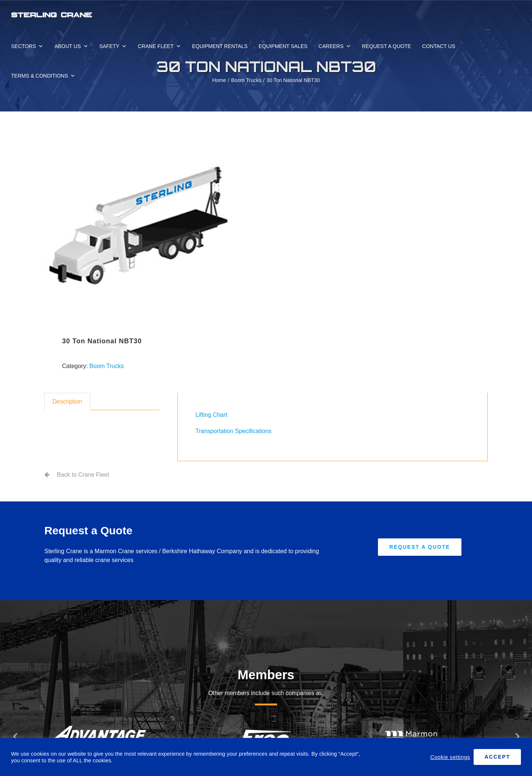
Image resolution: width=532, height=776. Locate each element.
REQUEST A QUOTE (387, 46)
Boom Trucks (107, 366)
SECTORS (27, 46)
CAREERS (335, 46)
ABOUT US (71, 46)
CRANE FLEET (159, 46)
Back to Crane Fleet (83, 475)
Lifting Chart (211, 415)
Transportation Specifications (233, 431)
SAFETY (113, 46)
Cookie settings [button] (450, 757)
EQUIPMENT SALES (283, 46)
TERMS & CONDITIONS (43, 76)
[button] (15, 736)
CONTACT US (439, 46)
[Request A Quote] (420, 547)
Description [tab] (67, 401)
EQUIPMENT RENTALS (220, 46)
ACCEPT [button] (497, 757)
